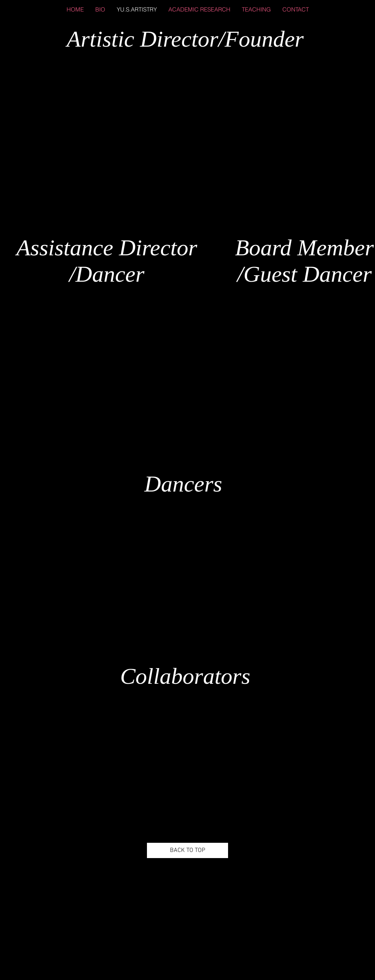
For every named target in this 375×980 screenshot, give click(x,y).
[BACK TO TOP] (187, 850)
